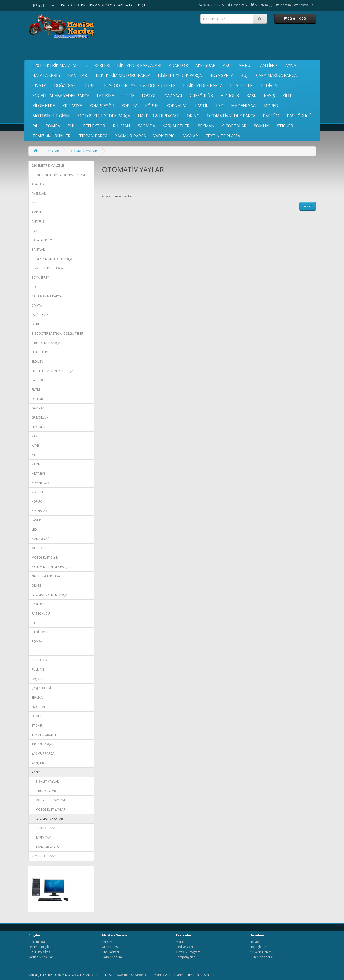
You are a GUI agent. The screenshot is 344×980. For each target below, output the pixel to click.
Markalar (182, 942)
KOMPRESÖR (102, 106)
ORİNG (193, 116)
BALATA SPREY (46, 75)
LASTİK (202, 106)
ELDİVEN (270, 85)
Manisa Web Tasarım (169, 975)
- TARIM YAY (41, 837)
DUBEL (90, 85)
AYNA (291, 65)
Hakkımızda (37, 942)
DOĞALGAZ (65, 85)
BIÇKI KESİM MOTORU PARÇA (122, 75)
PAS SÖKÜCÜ (299, 116)
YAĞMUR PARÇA (130, 136)
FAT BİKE (105, 96)
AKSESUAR (205, 65)
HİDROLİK (230, 96)
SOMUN (262, 126)
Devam (308, 206)
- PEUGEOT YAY (44, 828)
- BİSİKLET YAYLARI (46, 781)
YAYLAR (191, 136)
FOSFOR (149, 96)
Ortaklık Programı (189, 952)
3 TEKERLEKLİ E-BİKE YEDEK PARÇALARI (124, 65)
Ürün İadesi (110, 947)
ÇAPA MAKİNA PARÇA (276, 75)
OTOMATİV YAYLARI (84, 151)
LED (220, 106)
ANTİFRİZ (269, 65)
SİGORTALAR (234, 126)
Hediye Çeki (184, 947)
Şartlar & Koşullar (41, 957)
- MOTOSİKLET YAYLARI (49, 809)
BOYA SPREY (221, 75)
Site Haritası (110, 952)
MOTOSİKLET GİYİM (51, 116)
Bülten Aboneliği (261, 957)
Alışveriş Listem (261, 952)
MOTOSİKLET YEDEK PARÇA (104, 116)
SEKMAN (206, 126)
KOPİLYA (129, 106)
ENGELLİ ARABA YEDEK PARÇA (61, 96)
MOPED (271, 106)
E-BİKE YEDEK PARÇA (203, 85)
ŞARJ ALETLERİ (177, 126)
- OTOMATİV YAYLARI (48, 819)
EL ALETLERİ (242, 85)
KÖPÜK (152, 106)
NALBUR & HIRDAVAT (158, 116)
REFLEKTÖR (94, 126)
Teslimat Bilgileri (40, 947)
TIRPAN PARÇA (93, 136)
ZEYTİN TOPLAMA (223, 136)
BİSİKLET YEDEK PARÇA (180, 75)
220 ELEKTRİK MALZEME (56, 65)
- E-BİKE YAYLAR (44, 791)
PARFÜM (271, 116)
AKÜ (227, 65)
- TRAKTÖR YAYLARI (46, 847)
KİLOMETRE (44, 106)
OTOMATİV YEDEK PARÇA (231, 116)
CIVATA (39, 85)
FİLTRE (128, 96)
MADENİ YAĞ (244, 106)
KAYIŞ (269, 96)
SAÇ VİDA (147, 126)
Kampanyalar (185, 957)
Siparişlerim (258, 947)
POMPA (53, 126)
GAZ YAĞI (173, 96)
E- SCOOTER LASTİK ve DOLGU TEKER (140, 85)
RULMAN (122, 126)
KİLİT (287, 96)
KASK (252, 96)
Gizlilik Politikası (39, 952)
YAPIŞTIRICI (165, 136)
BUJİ (245, 75)
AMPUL (246, 65)
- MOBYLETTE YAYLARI (48, 800)
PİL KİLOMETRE (42, 632)
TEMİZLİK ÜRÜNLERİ (52, 136)
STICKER (285, 126)
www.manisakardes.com (134, 975)
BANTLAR (77, 75)
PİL (35, 126)
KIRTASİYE (72, 106)
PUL (72, 126)
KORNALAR (177, 106)
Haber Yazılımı (112, 957)
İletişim (107, 942)
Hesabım (256, 942)
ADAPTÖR (178, 65)
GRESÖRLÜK (201, 96)
